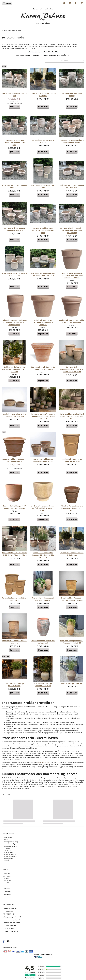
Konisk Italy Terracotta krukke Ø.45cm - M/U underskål (72, 321)
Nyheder (6, 889)
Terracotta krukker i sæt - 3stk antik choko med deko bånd (43, 230)
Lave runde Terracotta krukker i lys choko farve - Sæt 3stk (43, 274)
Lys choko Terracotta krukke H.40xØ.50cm (72, 554)
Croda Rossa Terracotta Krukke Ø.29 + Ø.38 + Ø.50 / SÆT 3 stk (43, 555)
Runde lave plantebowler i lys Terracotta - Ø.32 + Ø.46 (14, 415)
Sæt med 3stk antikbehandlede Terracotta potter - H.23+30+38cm (72, 369)
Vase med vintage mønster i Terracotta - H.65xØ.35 (72, 642)
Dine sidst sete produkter (12, 795)
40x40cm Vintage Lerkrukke (72, 684)
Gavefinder (7, 892)
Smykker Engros (9, 852)
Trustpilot (7, 894)
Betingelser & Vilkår (10, 854)
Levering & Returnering (11, 842)
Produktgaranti (8, 859)
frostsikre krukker (44, 763)
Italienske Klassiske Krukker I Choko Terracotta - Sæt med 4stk (72, 416)
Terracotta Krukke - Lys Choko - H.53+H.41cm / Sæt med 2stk (14, 554)
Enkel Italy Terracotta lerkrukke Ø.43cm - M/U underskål (43, 322)
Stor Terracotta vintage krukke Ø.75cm (14, 685)
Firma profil (7, 848)
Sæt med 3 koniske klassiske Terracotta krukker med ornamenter (72, 230)
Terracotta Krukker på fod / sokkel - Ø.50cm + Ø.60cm (14, 507)
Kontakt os (7, 840)
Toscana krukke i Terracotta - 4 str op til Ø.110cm (14, 460)
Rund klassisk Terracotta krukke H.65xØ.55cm (72, 460)
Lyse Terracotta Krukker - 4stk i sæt (43, 186)
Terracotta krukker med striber (72, 95)
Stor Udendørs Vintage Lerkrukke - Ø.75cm (43, 685)
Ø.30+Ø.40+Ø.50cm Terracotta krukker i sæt (14, 274)
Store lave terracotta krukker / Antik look (14, 186)
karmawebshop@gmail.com (13, 920)
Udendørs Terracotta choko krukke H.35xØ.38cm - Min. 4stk (72, 508)
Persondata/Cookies (10, 856)
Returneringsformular (10, 846)
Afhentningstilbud (11, 931)
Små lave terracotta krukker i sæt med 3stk (72, 186)
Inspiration (7, 886)
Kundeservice (8, 838)
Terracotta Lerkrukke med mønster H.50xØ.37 (43, 599)
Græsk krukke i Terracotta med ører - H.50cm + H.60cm (72, 599)
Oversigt (6, 861)
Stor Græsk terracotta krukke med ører (14, 642)
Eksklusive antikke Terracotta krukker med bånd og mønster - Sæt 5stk (43, 416)
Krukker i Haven (10, 926)
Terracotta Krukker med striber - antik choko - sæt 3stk (14, 142)
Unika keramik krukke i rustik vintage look (43, 642)
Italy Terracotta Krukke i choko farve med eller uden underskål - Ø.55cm (72, 276)
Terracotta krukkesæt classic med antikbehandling (72, 141)
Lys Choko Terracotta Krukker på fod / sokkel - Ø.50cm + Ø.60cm (43, 508)
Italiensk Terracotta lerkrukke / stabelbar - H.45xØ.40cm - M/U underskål (14, 322)
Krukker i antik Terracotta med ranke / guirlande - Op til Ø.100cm (14, 369)
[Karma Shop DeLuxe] (43, 15)
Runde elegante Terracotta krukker (43, 141)
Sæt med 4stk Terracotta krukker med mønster (14, 229)
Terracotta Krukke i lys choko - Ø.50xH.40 (43, 95)
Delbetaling (7, 850)
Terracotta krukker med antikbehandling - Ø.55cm (43, 460)
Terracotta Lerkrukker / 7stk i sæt (14, 95)
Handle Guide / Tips (10, 844)
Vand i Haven (9, 928)
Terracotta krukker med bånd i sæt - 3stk (14, 599)
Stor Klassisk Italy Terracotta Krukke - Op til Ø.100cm (43, 368)
